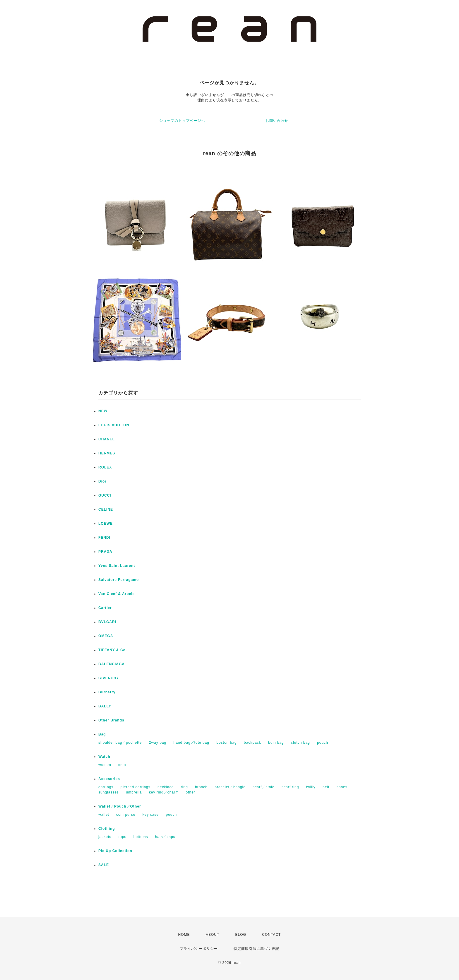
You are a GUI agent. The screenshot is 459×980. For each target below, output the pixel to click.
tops (123, 837)
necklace (166, 787)
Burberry (107, 692)
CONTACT (271, 935)
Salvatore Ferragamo (119, 580)
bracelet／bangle (230, 787)
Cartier (105, 608)
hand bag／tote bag (191, 743)
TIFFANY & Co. (113, 650)
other (190, 792)
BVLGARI (107, 622)
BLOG (241, 935)
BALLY (105, 706)
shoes (342, 787)
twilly (311, 787)
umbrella (134, 792)
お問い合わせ (277, 121)
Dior (102, 481)
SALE (104, 865)
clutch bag (300, 743)
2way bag (158, 743)
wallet (104, 815)
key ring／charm (164, 792)
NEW (103, 411)
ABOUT (213, 935)
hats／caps (165, 837)
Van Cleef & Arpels (117, 594)
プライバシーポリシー (199, 949)
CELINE (106, 509)
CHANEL (107, 439)
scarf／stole (263, 787)
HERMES (107, 453)
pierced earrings (136, 787)
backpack (252, 743)
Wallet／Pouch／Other (120, 806)
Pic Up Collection (115, 851)
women (105, 765)
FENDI (104, 538)
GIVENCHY (109, 678)
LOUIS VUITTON (114, 425)
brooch (201, 787)
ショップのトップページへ (182, 121)
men (122, 765)
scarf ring (290, 787)
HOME (184, 935)
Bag (102, 734)
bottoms (141, 837)
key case (151, 815)
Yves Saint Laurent (117, 566)
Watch (104, 757)
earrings (106, 787)
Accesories (109, 779)
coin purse (126, 815)
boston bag (226, 743)
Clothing (107, 829)
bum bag (276, 743)
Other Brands (111, 720)
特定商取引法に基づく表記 (256, 949)
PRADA (105, 552)
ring (184, 787)
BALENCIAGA (112, 664)
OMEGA (106, 636)
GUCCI (105, 495)
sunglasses (109, 792)
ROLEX (105, 467)
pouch (323, 743)
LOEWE (106, 524)
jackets (105, 837)
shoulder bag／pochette (120, 743)
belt (326, 787)
